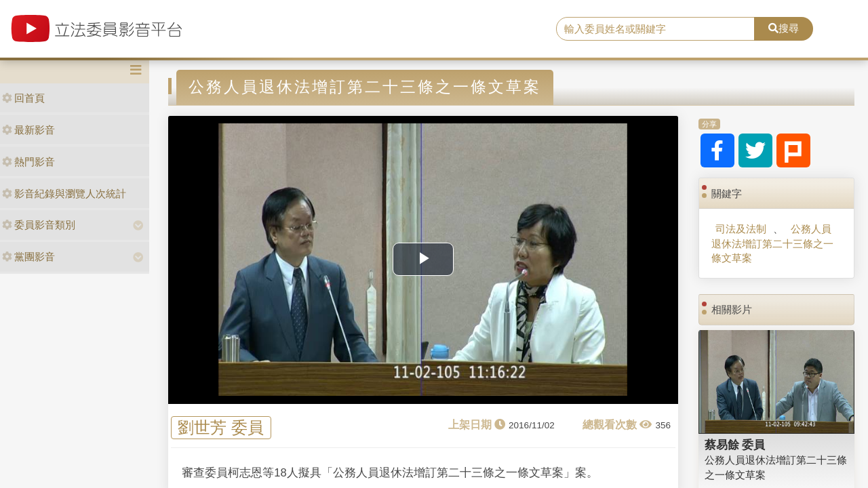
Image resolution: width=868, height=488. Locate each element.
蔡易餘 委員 (735, 445)
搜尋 (784, 28)
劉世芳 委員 (221, 428)
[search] (655, 29)
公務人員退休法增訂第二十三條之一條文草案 (772, 243)
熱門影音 (28, 162)
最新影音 (28, 130)
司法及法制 (741, 229)
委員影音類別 (39, 225)
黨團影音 (28, 257)
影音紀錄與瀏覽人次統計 (64, 194)
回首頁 (23, 98)
